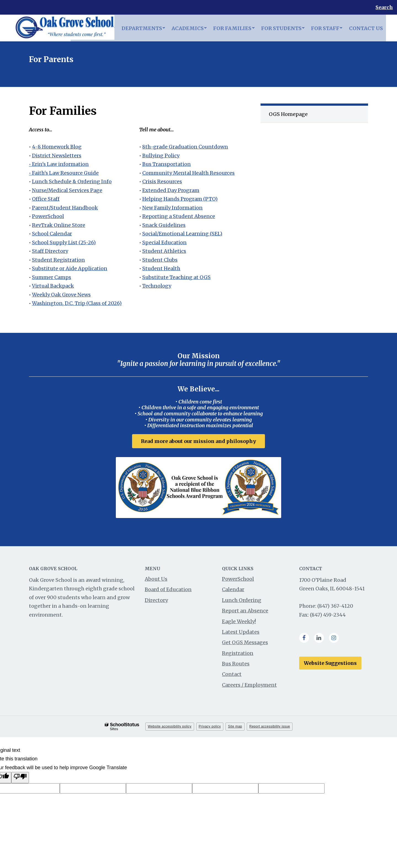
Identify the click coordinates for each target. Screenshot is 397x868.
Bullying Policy (161, 156)
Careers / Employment (249, 686)
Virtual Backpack (53, 286)
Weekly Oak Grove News (61, 295)
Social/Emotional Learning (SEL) (182, 234)
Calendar (233, 590)
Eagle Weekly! (239, 622)
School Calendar (52, 234)
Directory (156, 601)
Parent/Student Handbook (65, 208)
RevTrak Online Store (59, 225)
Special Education (164, 242)
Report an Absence (245, 612)
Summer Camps (52, 277)
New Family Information (172, 208)
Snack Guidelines (164, 225)
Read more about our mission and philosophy (198, 441)
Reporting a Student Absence (179, 216)
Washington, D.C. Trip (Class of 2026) (77, 303)
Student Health (161, 268)
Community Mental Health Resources (188, 173)
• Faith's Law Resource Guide (64, 173)
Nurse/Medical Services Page (67, 190)
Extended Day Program (171, 190)
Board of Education (168, 590)
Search (384, 7)
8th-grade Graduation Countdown (185, 147)
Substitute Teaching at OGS (176, 277)
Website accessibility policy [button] (170, 728)
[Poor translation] (20, 779)
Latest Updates (241, 633)
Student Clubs (160, 260)
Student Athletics (164, 251)
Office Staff (46, 199)
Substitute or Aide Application (70, 268)
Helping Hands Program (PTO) (180, 199)
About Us (156, 580)
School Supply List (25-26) (64, 242)
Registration (238, 654)
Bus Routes (236, 665)
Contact (232, 675)
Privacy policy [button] (210, 728)
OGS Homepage (288, 114)
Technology (157, 286)
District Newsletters (57, 156)
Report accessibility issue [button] (270, 728)
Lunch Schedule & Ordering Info (72, 181)
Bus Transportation (167, 164)
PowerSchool (48, 216)
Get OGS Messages (245, 643)
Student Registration (58, 260)
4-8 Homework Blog (57, 147)
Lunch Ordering (242, 601)
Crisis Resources (162, 181)
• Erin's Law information (59, 164)
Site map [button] (235, 728)
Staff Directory (50, 251)
